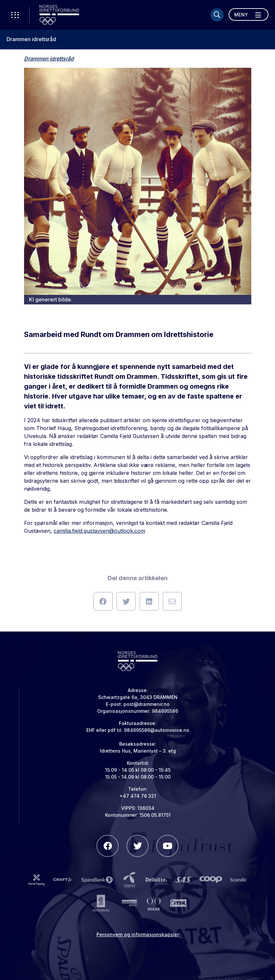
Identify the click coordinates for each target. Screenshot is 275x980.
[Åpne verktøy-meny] (15, 15)
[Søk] (217, 15)
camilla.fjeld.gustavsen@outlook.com (99, 531)
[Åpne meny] (248, 14)
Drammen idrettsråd (31, 39)
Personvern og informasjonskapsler (138, 934)
